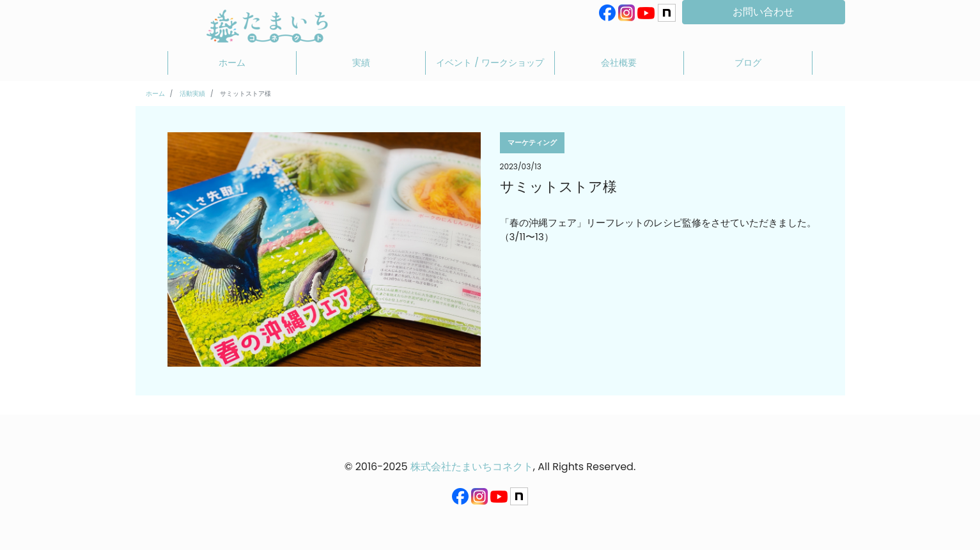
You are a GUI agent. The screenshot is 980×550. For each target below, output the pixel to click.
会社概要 (619, 63)
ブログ (748, 63)
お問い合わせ (763, 12)
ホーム (232, 63)
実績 (361, 63)
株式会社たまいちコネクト (472, 467)
